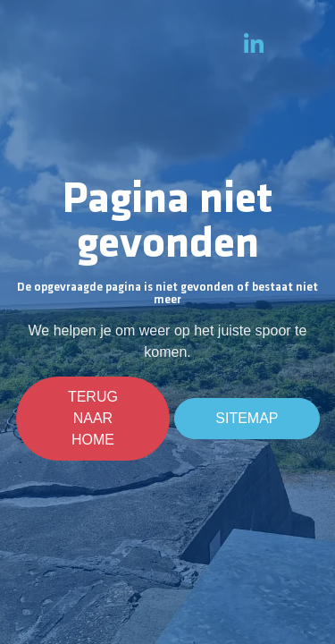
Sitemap (247, 419)
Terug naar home (93, 419)
